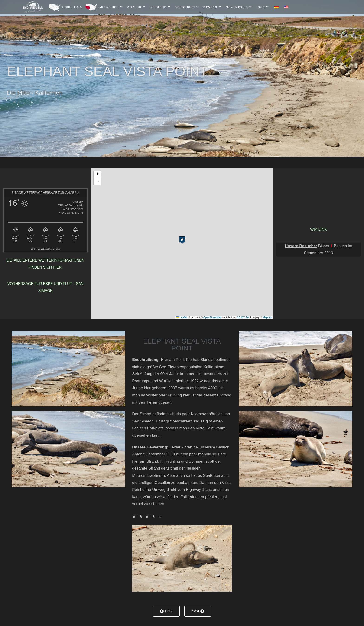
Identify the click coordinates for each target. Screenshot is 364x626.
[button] (182, 239)
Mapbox (267, 317)
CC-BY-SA (243, 317)
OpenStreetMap (212, 317)
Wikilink (319, 229)
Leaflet (182, 317)
